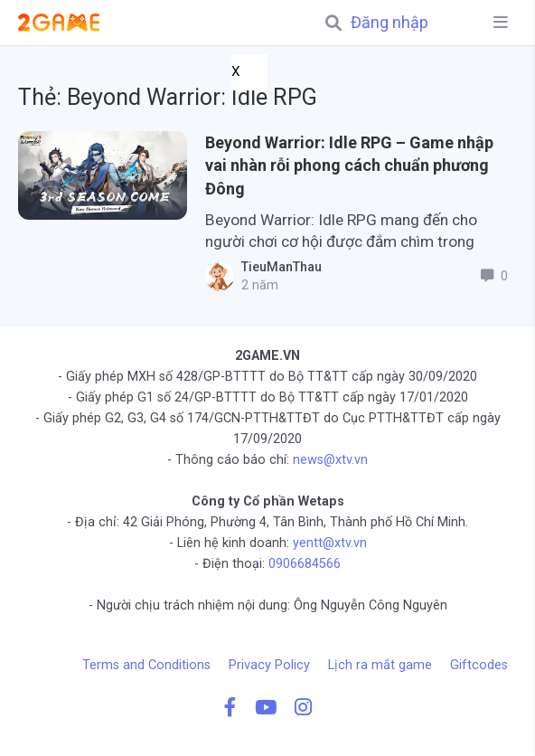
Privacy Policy (269, 665)
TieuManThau (278, 267)
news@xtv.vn (330, 460)
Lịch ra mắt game (380, 665)
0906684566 (305, 564)
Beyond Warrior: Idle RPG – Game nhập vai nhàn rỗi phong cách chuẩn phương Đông (349, 165)
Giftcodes (479, 665)
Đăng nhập (390, 23)
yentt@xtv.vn (330, 543)
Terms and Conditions (146, 665)
